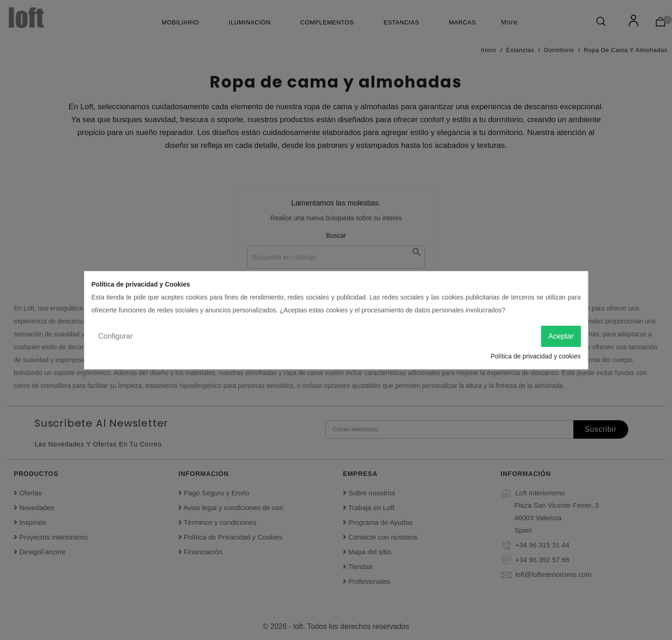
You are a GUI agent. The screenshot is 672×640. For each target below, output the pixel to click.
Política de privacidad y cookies (535, 356)
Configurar (115, 336)
